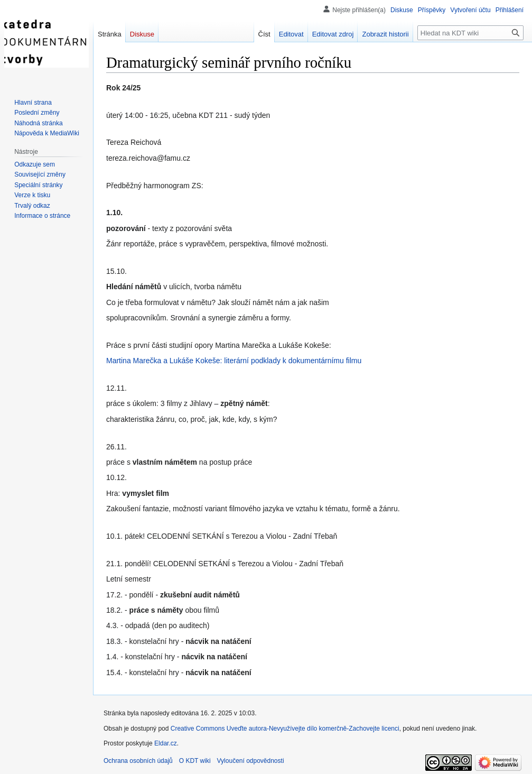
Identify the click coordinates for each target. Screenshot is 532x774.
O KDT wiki (195, 761)
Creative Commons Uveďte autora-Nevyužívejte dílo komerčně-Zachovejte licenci (285, 729)
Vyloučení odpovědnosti (251, 761)
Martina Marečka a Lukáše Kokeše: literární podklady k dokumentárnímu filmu (234, 361)
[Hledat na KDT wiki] (470, 33)
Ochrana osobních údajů (138, 761)
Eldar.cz (166, 743)
